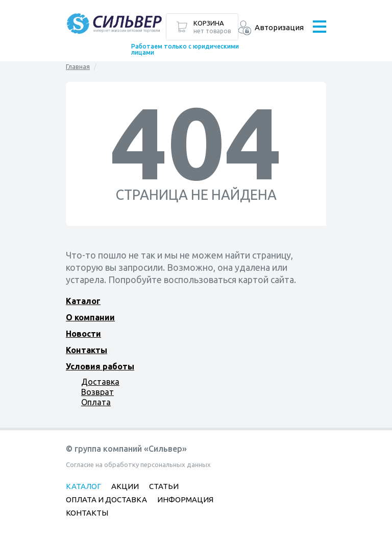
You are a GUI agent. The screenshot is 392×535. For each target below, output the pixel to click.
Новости (83, 334)
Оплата (96, 402)
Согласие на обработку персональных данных (138, 464)
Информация (185, 499)
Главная (78, 66)
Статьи (164, 486)
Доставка (100, 382)
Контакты (87, 350)
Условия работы (100, 366)
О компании (90, 317)
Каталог (83, 301)
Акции (125, 486)
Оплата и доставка (106, 499)
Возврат (97, 392)
